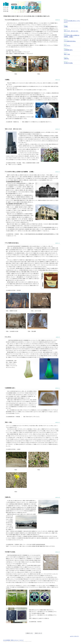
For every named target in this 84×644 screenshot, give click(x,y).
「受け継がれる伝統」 (68, 63)
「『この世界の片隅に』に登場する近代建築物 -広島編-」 (72, 36)
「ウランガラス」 (67, 46)
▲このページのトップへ (74, 636)
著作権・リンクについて (15, 640)
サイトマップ (21, 640)
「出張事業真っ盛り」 (68, 50)
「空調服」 (66, 27)
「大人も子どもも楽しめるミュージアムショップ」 (72, 21)
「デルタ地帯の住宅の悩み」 (70, 41)
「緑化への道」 (67, 54)
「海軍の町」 (66, 59)
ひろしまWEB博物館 (7, 640)
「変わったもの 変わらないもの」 (71, 31)
